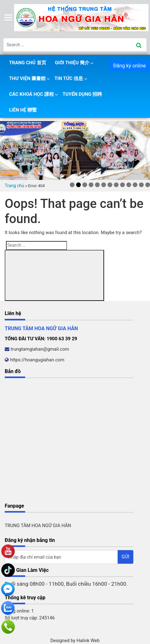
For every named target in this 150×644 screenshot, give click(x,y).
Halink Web (88, 641)
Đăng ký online (130, 66)
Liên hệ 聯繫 (23, 110)
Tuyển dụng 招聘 (82, 94)
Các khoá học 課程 (31, 94)
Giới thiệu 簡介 (72, 63)
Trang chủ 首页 (28, 63)
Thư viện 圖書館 (27, 78)
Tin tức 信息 (69, 78)
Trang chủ (14, 186)
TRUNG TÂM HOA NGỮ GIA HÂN (38, 526)
